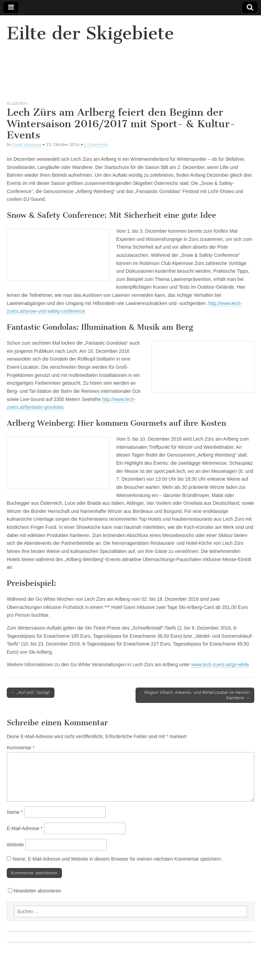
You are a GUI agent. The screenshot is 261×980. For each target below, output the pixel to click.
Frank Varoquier (27, 144)
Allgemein (17, 103)
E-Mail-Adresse (25, 828)
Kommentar (21, 748)
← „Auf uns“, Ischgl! (31, 693)
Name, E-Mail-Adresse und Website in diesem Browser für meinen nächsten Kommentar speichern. (117, 859)
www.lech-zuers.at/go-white (220, 665)
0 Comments (96, 144)
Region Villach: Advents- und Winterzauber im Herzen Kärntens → (197, 695)
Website (15, 845)
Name (15, 812)
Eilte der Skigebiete (90, 33)
